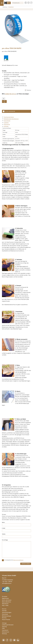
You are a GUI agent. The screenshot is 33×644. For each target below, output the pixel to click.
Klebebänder (11, 7)
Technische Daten (9, 117)
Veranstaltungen (7, 612)
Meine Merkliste (6, 602)
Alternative (7, 124)
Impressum (5, 630)
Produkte (5, 597)
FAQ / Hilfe (5, 605)
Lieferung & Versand (8, 625)
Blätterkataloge (7, 616)
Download (5, 614)
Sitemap (4, 634)
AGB (3, 628)
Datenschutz (6, 632)
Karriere (4, 618)
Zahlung (4, 627)
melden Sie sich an (10, 94)
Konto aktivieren (7, 600)
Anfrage (6, 126)
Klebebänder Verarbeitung (11, 119)
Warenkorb (5, 604)
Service (4, 609)
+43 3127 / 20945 (7, 581)
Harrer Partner (6, 620)
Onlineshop (5, 7)
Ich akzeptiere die (14, 560)
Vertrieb (4, 611)
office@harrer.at (7, 583)
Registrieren (5, 598)
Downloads (7, 121)
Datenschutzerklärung (18, 560)
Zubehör (6, 123)
